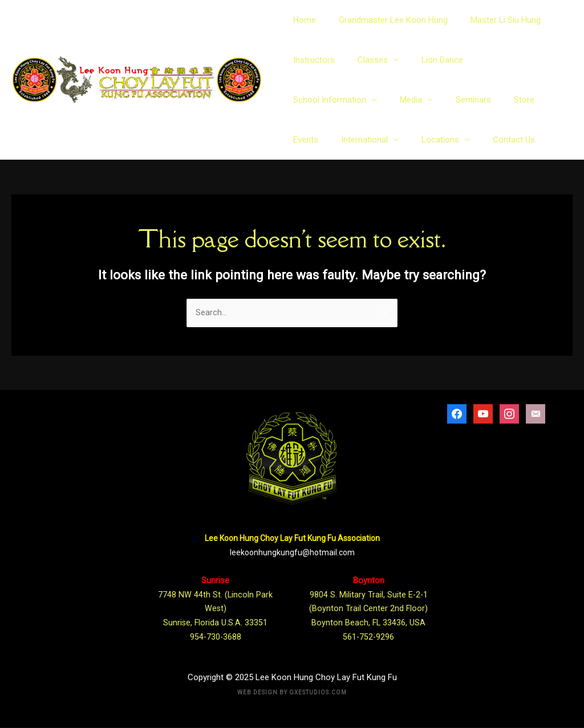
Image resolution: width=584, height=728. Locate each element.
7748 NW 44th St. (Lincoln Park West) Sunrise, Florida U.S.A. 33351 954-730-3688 (216, 609)
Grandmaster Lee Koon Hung (388, 20)
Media (304, 100)
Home (305, 20)
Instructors (314, 60)
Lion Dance (431, 60)
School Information (505, 60)
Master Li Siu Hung (494, 20)
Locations (312, 140)
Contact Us (380, 140)
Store (406, 100)
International (499, 100)
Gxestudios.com (318, 693)
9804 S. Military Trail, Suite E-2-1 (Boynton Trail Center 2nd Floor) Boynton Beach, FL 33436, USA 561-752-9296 (368, 609)
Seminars (361, 100)
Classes (367, 60)
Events (446, 100)
